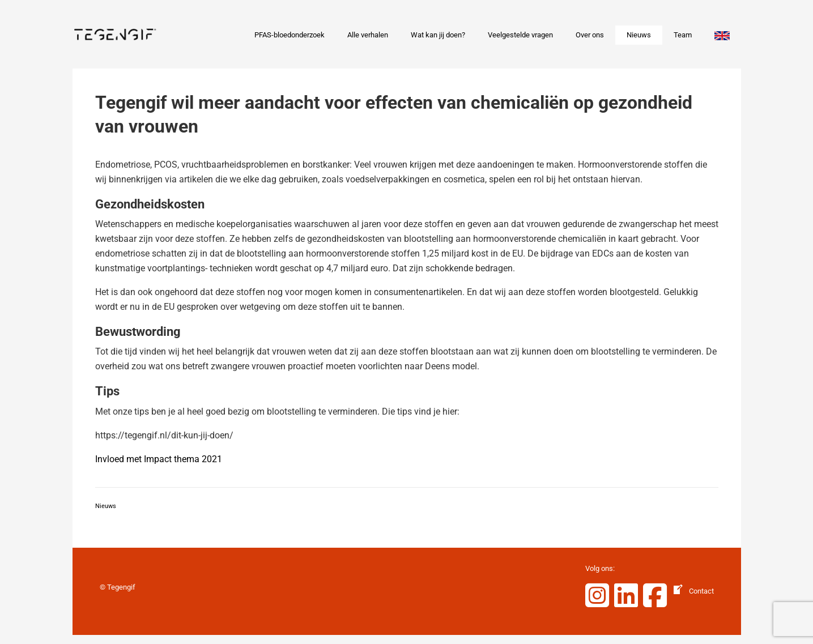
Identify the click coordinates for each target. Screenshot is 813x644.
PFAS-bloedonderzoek (290, 35)
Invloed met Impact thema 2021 (159, 459)
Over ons (590, 35)
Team (683, 35)
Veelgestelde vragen (520, 35)
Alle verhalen (368, 35)
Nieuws (639, 35)
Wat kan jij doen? (438, 35)
